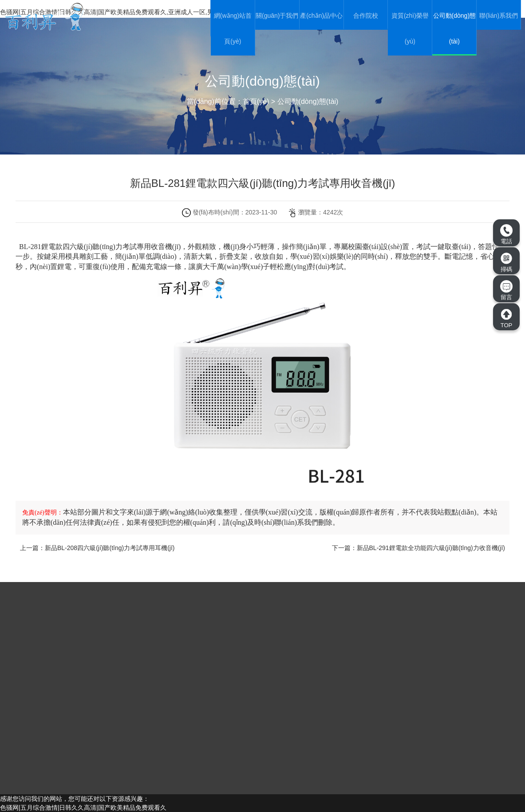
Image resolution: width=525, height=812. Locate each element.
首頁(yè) (256, 101)
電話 (506, 234)
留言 (506, 290)
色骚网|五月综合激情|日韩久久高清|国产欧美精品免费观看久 (83, 808)
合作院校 (366, 16)
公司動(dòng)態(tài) (454, 28)
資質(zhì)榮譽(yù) (410, 28)
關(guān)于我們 (277, 16)
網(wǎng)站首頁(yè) (233, 28)
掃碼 (506, 262)
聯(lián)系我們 (499, 16)
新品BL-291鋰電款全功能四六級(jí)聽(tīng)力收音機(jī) (431, 548)
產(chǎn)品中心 (321, 16)
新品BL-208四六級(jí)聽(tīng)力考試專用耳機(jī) (110, 548)
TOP (506, 318)
